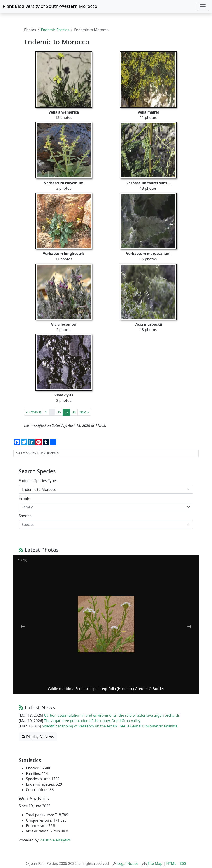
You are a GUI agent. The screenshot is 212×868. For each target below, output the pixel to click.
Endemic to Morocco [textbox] (39, 489)
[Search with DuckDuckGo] (106, 453)
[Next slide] (189, 626)
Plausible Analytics (55, 840)
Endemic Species (55, 30)
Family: (25, 498)
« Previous (34, 412)
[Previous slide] (23, 626)
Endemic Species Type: (38, 481)
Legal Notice (128, 863)
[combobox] (106, 489)
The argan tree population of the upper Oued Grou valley (92, 721)
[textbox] (103, 507)
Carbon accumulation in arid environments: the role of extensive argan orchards (112, 715)
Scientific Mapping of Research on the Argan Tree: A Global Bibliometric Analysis (110, 726)
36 (59, 412)
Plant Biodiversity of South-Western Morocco (50, 6)
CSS (183, 863)
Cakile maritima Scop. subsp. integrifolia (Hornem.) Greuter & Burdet (106, 689)
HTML (171, 863)
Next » (84, 412)
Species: (26, 516)
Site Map (155, 863)
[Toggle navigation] (203, 6)
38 (74, 412)
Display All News (38, 737)
